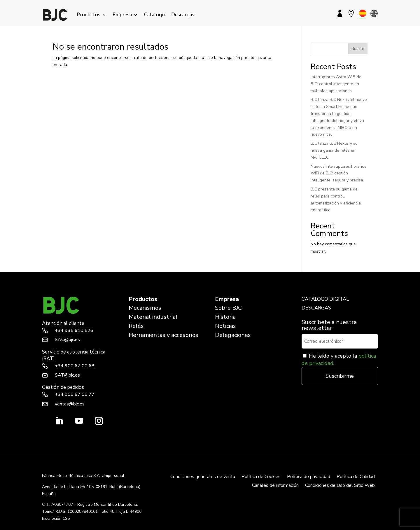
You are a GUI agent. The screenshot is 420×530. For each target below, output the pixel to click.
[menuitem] (363, 13)
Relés (136, 326)
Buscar (358, 49)
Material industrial (153, 317)
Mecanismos (145, 308)
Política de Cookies (261, 477)
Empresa (122, 15)
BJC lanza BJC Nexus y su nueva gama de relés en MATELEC (334, 150)
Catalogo (154, 15)
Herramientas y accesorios (163, 335)
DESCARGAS (316, 308)
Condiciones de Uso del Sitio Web (340, 486)
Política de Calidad (356, 477)
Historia (225, 317)
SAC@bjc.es (67, 340)
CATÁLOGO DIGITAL (325, 299)
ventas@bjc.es (70, 404)
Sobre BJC (228, 308)
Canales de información (275, 486)
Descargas (183, 15)
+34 (74, 330)
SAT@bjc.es (67, 375)
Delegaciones (233, 335)
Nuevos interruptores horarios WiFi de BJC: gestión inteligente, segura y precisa (338, 173)
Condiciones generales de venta (203, 477)
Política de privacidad (309, 477)
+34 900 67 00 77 (75, 394)
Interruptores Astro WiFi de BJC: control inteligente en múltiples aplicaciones (336, 84)
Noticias (225, 326)
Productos (89, 15)
